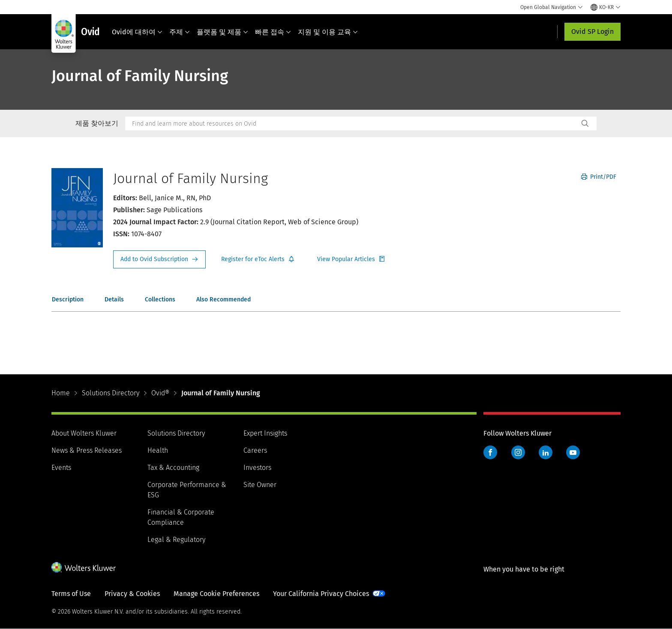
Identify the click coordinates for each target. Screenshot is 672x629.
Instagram (518, 452)
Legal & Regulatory (176, 540)
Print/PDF (599, 177)
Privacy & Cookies (132, 594)
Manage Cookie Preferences (216, 594)
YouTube (573, 452)
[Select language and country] (606, 7)
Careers (255, 450)
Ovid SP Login (592, 32)
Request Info (159, 259)
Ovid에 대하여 (137, 32)
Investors (257, 468)
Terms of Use (71, 594)
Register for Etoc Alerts (258, 259)
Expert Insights (265, 433)
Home (61, 393)
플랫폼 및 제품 (222, 32)
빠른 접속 (273, 32)
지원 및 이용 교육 (328, 32)
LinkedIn (546, 452)
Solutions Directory (111, 393)
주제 (180, 32)
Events (61, 468)
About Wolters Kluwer (84, 433)
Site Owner (260, 485)
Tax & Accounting (173, 468)
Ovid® (160, 393)
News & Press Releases (87, 450)
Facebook (490, 452)
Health (158, 450)
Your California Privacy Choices (321, 594)
